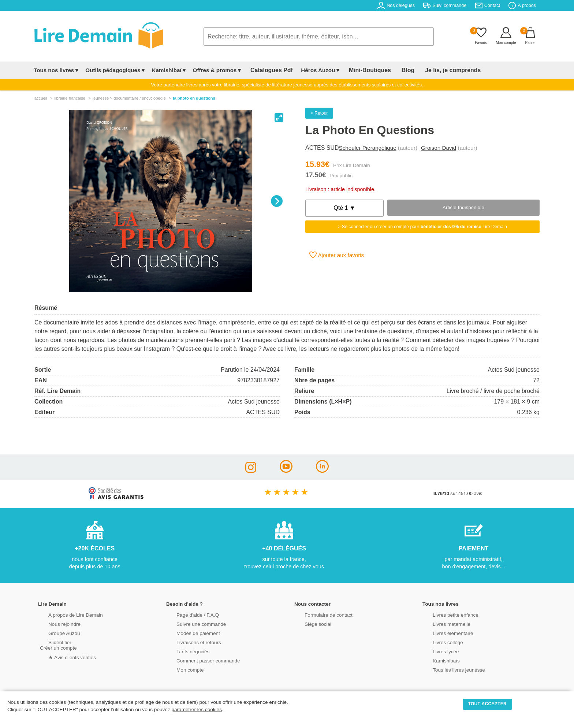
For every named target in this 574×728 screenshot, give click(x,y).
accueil (41, 98)
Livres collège (439, 642)
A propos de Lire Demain (66, 614)
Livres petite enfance (446, 614)
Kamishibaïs (437, 660)
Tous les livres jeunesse (449, 669)
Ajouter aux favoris (337, 255)
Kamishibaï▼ (169, 70)
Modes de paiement (189, 633)
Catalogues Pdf (268, 70)
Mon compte (181, 669)
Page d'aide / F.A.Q (188, 614)
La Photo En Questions (194, 98)
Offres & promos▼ (218, 70)
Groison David (439, 148)
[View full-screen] (279, 118)
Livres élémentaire (443, 633)
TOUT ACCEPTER (488, 704)
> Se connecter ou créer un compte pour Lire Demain (422, 227)
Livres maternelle (442, 623)
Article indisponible (463, 207)
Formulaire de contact (319, 614)
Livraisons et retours (189, 642)
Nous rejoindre (55, 623)
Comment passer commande (198, 660)
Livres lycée (437, 651)
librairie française (70, 98)
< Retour (319, 113)
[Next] (277, 201)
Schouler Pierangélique (368, 148)
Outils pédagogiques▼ (115, 70)
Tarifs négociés (184, 651)
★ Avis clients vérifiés (62, 656)
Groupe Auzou (55, 633)
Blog (392, 70)
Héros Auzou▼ (314, 70)
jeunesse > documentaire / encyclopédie (129, 98)
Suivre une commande (191, 623)
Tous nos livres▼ (57, 70)
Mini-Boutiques (360, 70)
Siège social (309, 623)
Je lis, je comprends (431, 70)
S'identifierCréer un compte (57, 645)
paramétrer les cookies (197, 710)
